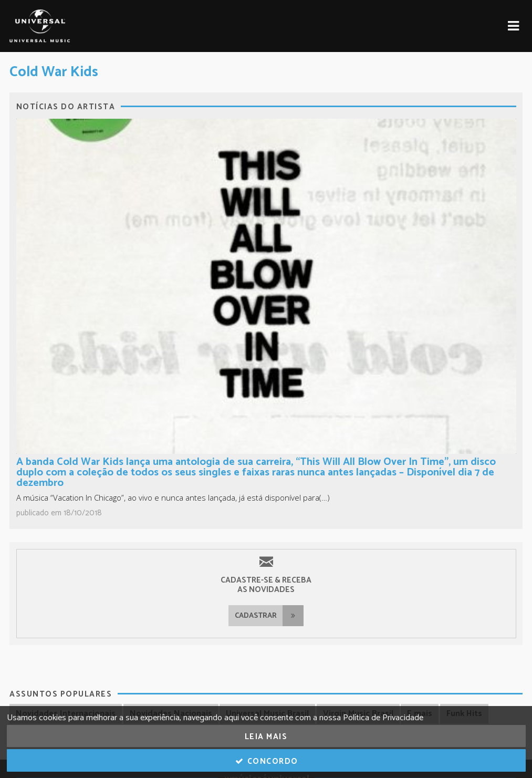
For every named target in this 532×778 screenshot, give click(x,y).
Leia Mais (266, 737)
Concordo (266, 761)
